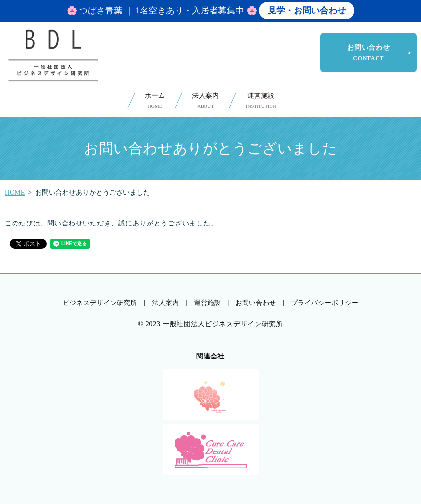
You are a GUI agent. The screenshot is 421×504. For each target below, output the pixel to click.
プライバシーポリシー (325, 303)
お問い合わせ (368, 53)
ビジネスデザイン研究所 (100, 303)
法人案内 (205, 101)
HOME (15, 192)
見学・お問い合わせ (307, 11)
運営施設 (261, 101)
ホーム (155, 101)
